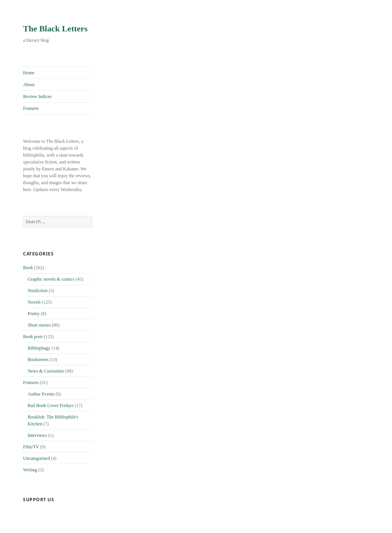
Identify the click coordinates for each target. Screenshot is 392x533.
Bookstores (38, 360)
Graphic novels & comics (51, 279)
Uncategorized (36, 458)
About (29, 85)
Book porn (33, 337)
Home (29, 73)
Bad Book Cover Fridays (51, 405)
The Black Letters (55, 29)
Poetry (33, 314)
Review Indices (37, 96)
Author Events (41, 394)
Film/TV (31, 447)
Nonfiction (38, 291)
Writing (30, 470)
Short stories (39, 325)
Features (31, 108)
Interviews (37, 435)
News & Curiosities (46, 371)
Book (28, 268)
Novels (34, 302)
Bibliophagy (39, 348)
